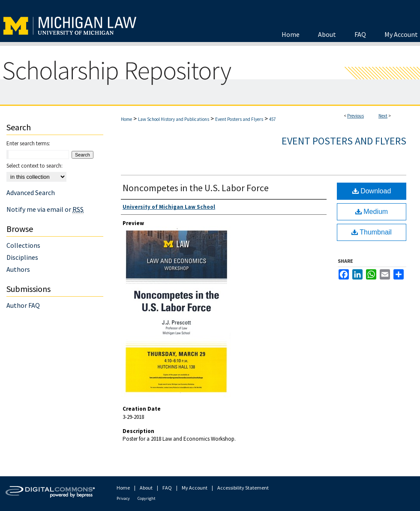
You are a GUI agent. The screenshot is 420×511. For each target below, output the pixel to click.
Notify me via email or (45, 209)
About (146, 488)
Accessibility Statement (243, 488)
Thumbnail (372, 232)
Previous (355, 116)
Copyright (147, 498)
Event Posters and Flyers (239, 119)
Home (126, 119)
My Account (195, 488)
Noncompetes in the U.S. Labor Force (196, 188)
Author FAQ (23, 305)
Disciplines (22, 257)
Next (383, 116)
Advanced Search (31, 192)
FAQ (167, 488)
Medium (372, 212)
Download (372, 191)
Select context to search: (34, 166)
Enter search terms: (28, 143)
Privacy (123, 498)
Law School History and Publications (174, 119)
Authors (18, 269)
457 (272, 119)
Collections (23, 245)
